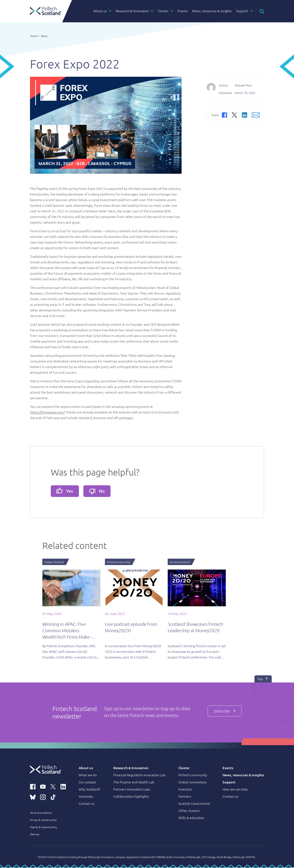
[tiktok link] (53, 797)
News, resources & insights (243, 775)
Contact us (87, 804)
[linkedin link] (63, 787)
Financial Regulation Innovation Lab (139, 775)
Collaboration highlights (131, 797)
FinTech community (193, 775)
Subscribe (225, 711)
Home (34, 36)
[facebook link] (33, 787)
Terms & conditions (41, 813)
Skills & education (191, 818)
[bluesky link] (33, 797)
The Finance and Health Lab (134, 782)
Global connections (193, 782)
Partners (185, 797)
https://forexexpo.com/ (47, 412)
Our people (87, 782)
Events (228, 768)
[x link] (53, 787)
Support (229, 782)
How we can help (235, 789)
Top (260, 679)
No (99, 492)
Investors (185, 789)
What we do (88, 775)
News (44, 36)
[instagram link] (43, 797)
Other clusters (189, 811)
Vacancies (86, 797)
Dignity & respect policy (43, 827)
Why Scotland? (90, 789)
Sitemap (35, 834)
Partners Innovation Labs (132, 789)
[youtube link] (43, 787)
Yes (65, 491)
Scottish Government (194, 804)
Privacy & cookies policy (43, 820)
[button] (262, 11)
